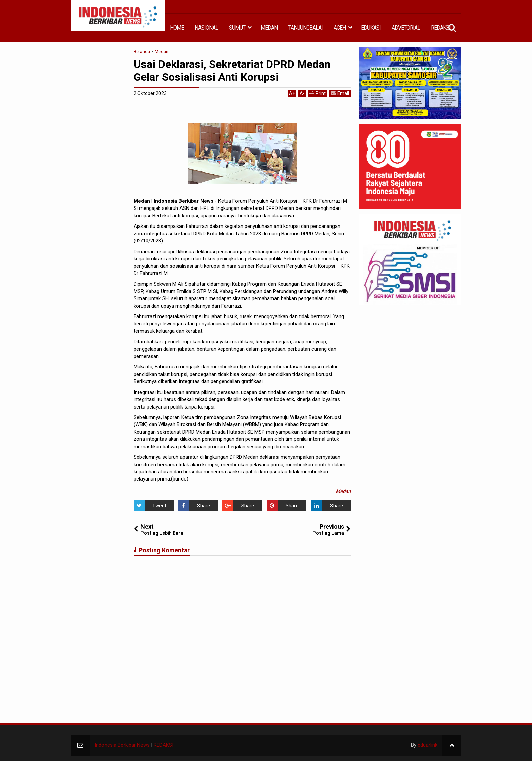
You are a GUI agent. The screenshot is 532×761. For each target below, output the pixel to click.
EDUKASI (371, 28)
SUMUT (237, 28)
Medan (343, 491)
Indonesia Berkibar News (122, 745)
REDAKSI (441, 28)
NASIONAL (206, 28)
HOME (177, 28)
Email (340, 93)
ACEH (340, 28)
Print (318, 93)
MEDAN (269, 28)
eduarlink (427, 745)
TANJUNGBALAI (306, 28)
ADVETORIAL (406, 28)
